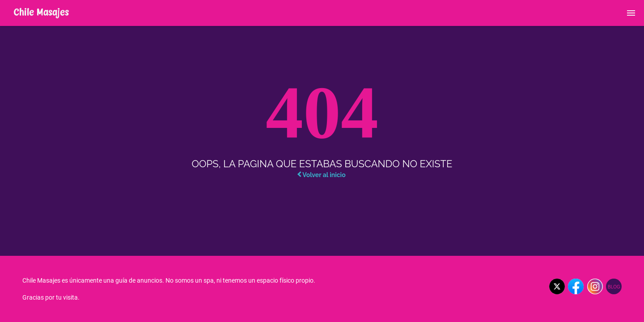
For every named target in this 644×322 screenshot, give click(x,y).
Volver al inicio (321, 175)
